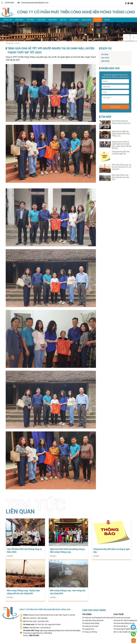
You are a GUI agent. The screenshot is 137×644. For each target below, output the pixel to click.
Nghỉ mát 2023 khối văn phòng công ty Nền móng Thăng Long (121, 134)
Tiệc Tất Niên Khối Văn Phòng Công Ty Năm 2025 (121, 122)
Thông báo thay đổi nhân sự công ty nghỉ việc (121, 153)
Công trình (86, 20)
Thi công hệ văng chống (91, 623)
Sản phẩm (53, 20)
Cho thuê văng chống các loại (124, 623)
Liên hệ (107, 20)
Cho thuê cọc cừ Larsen (122, 618)
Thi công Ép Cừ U (88, 629)
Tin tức (97, 20)
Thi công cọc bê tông (90, 632)
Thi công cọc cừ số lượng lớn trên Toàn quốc (98, 618)
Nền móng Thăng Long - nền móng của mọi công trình (120, 177)
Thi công (30, 20)
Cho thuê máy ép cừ (121, 626)
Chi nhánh (74, 20)
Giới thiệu (19, 20)
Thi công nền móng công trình (93, 620)
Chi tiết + (10, 556)
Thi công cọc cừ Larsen (90, 626)
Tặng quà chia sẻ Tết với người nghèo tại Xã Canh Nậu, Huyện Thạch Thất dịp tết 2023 (122, 145)
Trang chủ (7, 20)
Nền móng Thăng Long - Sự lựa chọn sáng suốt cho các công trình (122, 167)
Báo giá (63, 20)
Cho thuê (41, 20)
